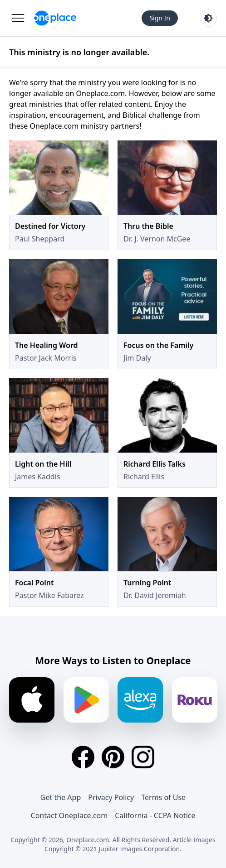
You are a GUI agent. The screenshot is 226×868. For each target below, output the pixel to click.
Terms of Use (163, 797)
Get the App (61, 797)
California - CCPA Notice (155, 815)
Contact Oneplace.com (69, 815)
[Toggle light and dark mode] (208, 18)
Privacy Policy (111, 797)
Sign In (160, 18)
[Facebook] (83, 757)
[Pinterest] (113, 757)
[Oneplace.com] (55, 18)
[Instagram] (143, 757)
